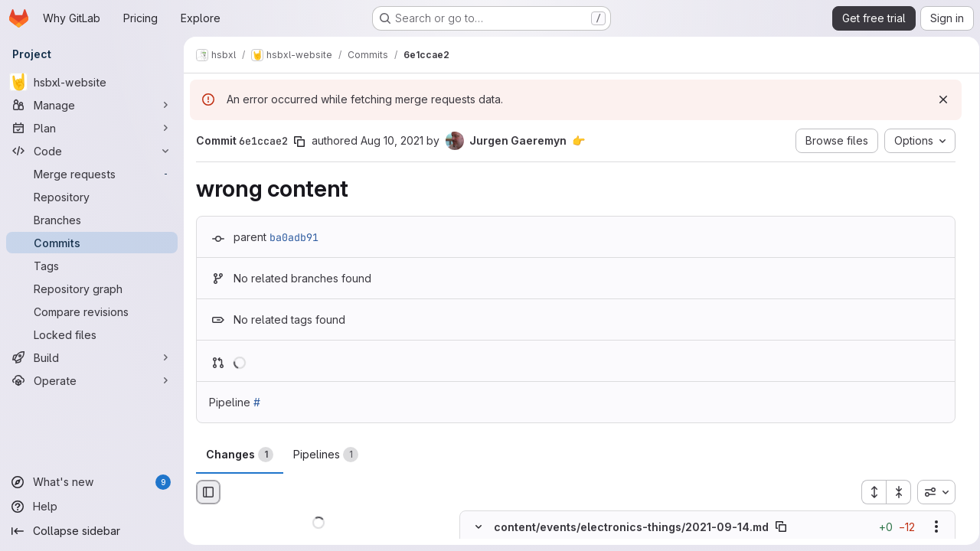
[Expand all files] (868, 492)
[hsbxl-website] (92, 82)
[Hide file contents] (479, 527)
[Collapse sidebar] (92, 531)
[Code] (92, 151)
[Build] (92, 357)
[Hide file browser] (208, 492)
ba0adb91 (294, 237)
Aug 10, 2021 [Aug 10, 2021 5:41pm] (392, 140)
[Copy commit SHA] (299, 142)
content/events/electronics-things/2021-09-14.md (631, 527)
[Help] (92, 507)
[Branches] (92, 220)
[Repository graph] (92, 289)
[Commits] (92, 243)
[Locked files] (92, 334)
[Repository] (92, 197)
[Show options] (931, 527)
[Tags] (92, 266)
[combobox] (931, 492)
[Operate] (92, 380)
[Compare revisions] (92, 311)
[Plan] (92, 128)
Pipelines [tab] (326, 455)
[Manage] (92, 105)
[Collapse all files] (893, 492)
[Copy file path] (781, 527)
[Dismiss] (938, 99)
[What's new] (92, 482)
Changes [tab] (240, 455)
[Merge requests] (92, 174)
